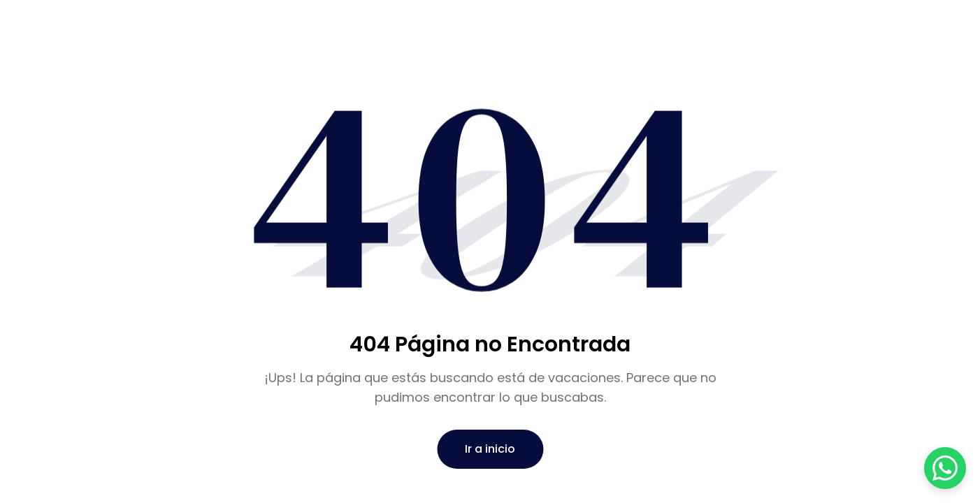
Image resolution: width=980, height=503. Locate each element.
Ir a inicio (490, 449)
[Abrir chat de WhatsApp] (945, 468)
